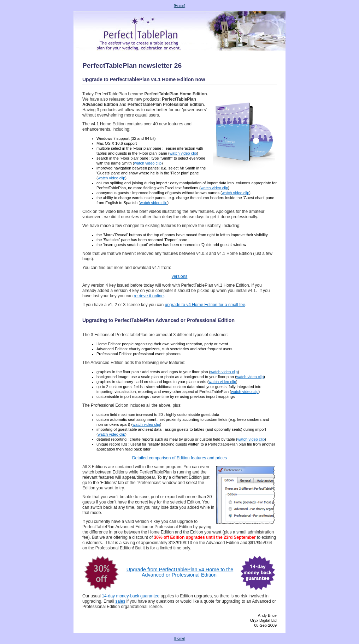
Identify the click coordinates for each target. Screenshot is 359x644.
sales (120, 601)
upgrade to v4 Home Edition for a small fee (205, 305)
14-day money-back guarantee (131, 596)
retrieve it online (149, 296)
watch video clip (183, 153)
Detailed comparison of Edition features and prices (179, 458)
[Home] (179, 6)
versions (180, 276)
